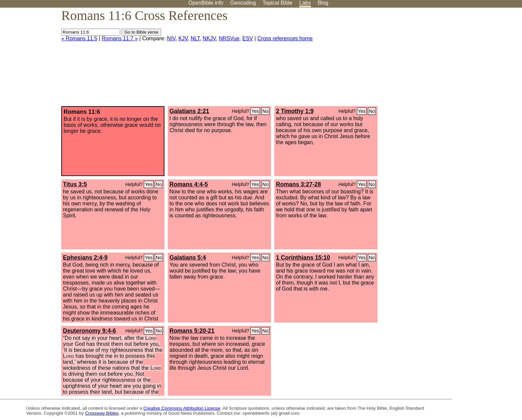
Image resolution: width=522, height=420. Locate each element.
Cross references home (285, 38)
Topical (278, 3)
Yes (255, 111)
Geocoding (243, 3)
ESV (248, 38)
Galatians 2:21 (189, 111)
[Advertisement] (455, 60)
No (265, 111)
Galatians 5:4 (188, 258)
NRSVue (229, 38)
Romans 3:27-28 (298, 184)
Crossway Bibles (102, 413)
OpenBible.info (206, 3)
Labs (305, 3)
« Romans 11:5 (79, 38)
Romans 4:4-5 (189, 184)
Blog (323, 3)
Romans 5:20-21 (192, 331)
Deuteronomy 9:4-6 (89, 331)
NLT (195, 38)
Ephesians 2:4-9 (85, 258)
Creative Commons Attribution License (182, 408)
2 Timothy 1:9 (295, 111)
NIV (171, 38)
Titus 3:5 (75, 184)
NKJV (209, 38)
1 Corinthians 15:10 (303, 258)
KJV (183, 38)
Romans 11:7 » (120, 38)
